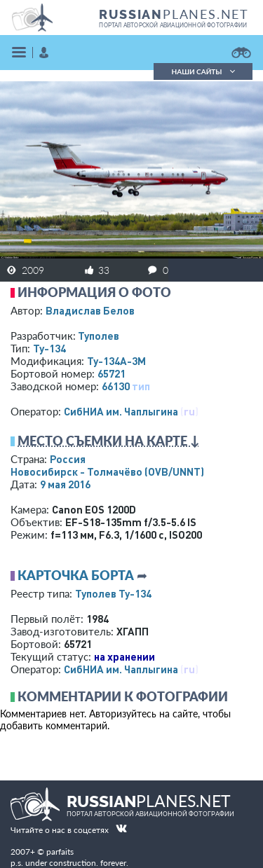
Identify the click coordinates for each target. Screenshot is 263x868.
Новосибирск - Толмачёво (107, 471)
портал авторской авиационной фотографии (173, 25)
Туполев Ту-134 (113, 593)
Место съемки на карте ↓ (109, 441)
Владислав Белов (90, 310)
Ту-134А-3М (116, 361)
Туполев (99, 336)
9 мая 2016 (65, 484)
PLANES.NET (174, 14)
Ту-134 (49, 348)
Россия (68, 459)
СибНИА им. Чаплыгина (121, 411)
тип (141, 386)
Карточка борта (76, 575)
